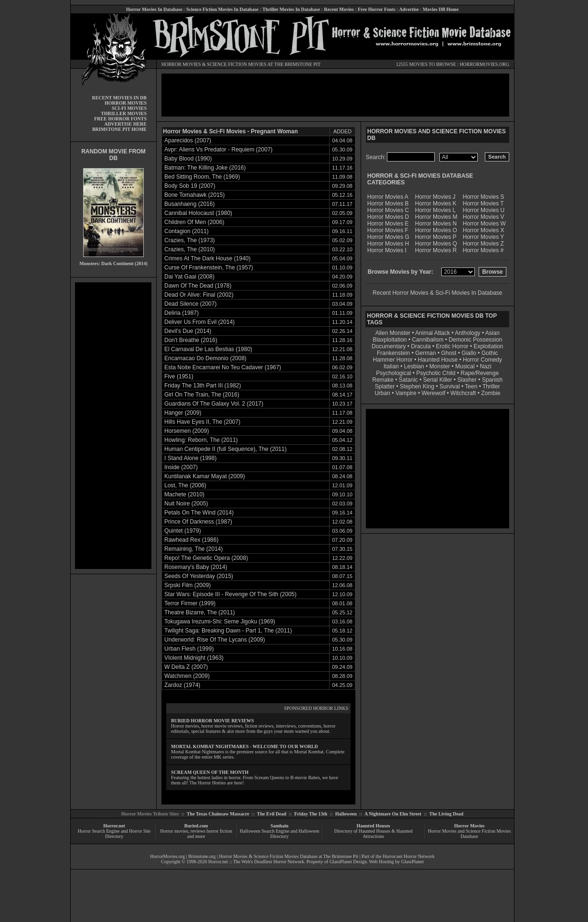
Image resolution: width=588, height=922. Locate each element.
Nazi (486, 366)
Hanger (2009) (183, 413)
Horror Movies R (436, 250)
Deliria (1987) (182, 313)
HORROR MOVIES (181, 64)
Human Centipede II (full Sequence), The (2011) (225, 449)
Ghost (449, 353)
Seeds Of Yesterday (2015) (199, 576)
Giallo (469, 353)
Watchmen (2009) (187, 676)
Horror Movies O (436, 230)
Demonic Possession (475, 340)
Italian (391, 366)
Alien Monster (393, 333)
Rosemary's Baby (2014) (196, 567)
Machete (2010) (184, 494)
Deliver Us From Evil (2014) (199, 322)
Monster (440, 366)
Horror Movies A (388, 197)
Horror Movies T (483, 204)
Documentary (389, 346)
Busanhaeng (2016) (189, 204)
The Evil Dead (272, 814)
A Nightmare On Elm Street (393, 814)
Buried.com (196, 826)
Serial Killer (438, 380)
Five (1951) (179, 376)
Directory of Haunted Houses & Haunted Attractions (374, 834)
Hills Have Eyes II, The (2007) (202, 422)
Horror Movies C (388, 210)
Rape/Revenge (480, 373)
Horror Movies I (387, 250)
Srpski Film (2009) (187, 585)
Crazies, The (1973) (190, 240)
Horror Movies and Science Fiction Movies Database (470, 834)
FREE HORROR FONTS (120, 119)
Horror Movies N (436, 224)
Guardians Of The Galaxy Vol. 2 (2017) (214, 404)
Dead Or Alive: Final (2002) (199, 295)
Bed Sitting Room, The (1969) (202, 177)
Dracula (421, 346)
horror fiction (219, 831)
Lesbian (415, 366)
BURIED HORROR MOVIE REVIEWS (213, 721)
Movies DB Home (441, 9)
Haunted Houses (373, 826)
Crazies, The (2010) (190, 249)
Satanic (408, 380)
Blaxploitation (390, 340)
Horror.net (114, 826)
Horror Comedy (482, 360)
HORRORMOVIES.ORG (484, 64)
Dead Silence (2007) (190, 304)
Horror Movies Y (483, 237)
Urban (382, 393)
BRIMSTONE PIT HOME (119, 129)
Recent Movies (339, 9)
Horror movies (174, 831)
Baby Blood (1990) (188, 159)
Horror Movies (470, 826)
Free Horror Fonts (377, 9)
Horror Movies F (388, 230)
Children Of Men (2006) (194, 222)
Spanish (492, 380)
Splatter (385, 386)
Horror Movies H (388, 244)
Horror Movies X (484, 230)
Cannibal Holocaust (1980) (198, 213)
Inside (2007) (181, 467)
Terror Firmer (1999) (190, 603)
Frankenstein (393, 353)
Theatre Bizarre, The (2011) (200, 612)
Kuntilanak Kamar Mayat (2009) (205, 476)
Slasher (467, 380)
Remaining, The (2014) (194, 549)
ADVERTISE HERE (125, 124)
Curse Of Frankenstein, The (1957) (209, 268)
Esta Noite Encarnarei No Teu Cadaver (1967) (223, 367)
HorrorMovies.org (167, 856)
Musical (465, 366)
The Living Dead (447, 814)
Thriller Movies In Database (291, 9)
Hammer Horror (393, 360)
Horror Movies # (483, 250)
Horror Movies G (388, 237)
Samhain (279, 826)
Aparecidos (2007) (188, 140)
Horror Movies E (388, 224)
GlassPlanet (412, 862)
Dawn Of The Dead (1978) (198, 286)
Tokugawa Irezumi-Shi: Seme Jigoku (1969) (220, 622)
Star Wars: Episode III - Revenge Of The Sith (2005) (230, 594)
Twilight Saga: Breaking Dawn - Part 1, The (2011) (228, 631)
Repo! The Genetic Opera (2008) (206, 558)
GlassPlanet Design (348, 862)
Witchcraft (463, 393)
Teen (471, 386)
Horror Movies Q (436, 244)
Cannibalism (428, 340)
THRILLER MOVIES (124, 113)
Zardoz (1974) (182, 685)
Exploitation (488, 346)
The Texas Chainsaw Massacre (218, 814)
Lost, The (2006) (185, 485)
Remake (383, 380)
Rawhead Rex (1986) (191, 540)
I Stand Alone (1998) (190, 458)
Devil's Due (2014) (188, 331)
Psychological (393, 373)
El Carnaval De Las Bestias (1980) (208, 349)
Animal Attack (433, 333)
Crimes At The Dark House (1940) (208, 258)
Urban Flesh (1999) (189, 649)
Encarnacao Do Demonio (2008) (205, 358)
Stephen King (417, 386)
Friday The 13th (311, 814)
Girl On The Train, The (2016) (202, 395)
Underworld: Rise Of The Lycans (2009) (215, 640)
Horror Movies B (388, 204)
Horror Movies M (436, 217)
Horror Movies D (388, 217)
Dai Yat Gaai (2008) (189, 277)
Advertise (409, 9)
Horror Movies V (484, 217)
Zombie (491, 393)
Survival (450, 386)
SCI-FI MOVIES (129, 108)
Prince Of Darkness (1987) (198, 522)
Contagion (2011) (187, 231)
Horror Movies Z (483, 244)
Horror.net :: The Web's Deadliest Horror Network (256, 862)
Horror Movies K (436, 204)
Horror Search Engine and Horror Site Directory (114, 834)
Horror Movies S (484, 197)
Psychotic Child (436, 373)
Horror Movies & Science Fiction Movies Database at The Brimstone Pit (289, 856)
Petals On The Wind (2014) (199, 513)
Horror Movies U (484, 210)
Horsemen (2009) (187, 431)
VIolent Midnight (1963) (194, 658)
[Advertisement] (113, 426)
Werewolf (433, 393)
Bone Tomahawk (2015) (195, 195)
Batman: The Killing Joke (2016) (205, 168)
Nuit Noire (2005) (186, 504)
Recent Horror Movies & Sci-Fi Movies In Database (437, 293)
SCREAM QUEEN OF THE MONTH (210, 772)
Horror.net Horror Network (409, 856)
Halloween (346, 814)
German (425, 353)
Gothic (490, 353)
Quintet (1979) (183, 531)
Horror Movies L (435, 210)
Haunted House (438, 360)
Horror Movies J (435, 197)
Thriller (491, 386)
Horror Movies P (436, 237)
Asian (492, 333)
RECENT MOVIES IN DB (119, 98)
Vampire (406, 393)
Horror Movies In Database (154, 9)
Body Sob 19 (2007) (190, 186)
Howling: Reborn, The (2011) (201, 440)
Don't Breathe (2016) (191, 340)
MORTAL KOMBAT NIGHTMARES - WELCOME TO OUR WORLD (245, 746)
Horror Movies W (484, 224)
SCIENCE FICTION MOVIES (236, 64)
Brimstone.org (202, 856)
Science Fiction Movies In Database (222, 9)
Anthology (467, 333)
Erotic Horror (452, 346)
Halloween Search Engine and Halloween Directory (280, 834)
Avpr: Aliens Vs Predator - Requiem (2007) (219, 150)
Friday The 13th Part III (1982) (203, 386)
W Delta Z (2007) (186, 667)
